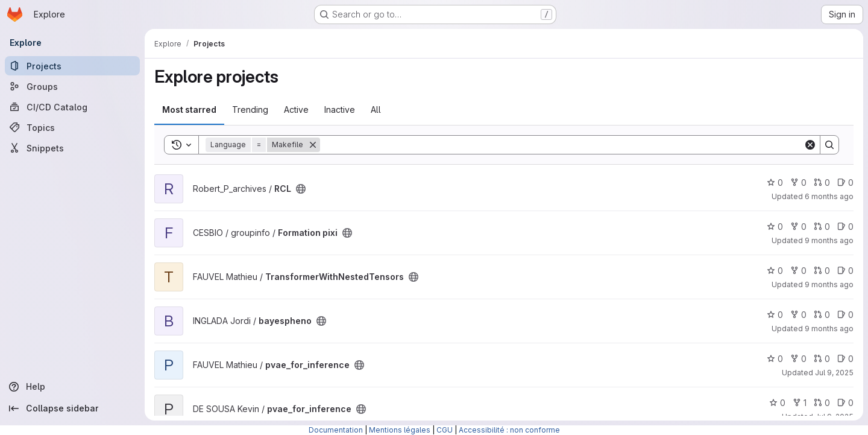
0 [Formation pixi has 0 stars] (775, 227)
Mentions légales (400, 430)
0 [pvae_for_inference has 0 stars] (775, 359)
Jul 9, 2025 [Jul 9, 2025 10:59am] (834, 373)
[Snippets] (72, 148)
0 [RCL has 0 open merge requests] (822, 183)
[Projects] (72, 66)
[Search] (562, 145)
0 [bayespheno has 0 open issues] (845, 315)
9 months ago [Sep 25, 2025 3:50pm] (829, 329)
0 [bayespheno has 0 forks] (798, 315)
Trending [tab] (250, 110)
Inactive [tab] (340, 110)
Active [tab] (296, 110)
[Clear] (810, 145)
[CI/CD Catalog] (72, 107)
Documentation (336, 430)
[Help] (72, 387)
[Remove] (313, 145)
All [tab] (376, 110)
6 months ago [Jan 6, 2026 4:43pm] (829, 196)
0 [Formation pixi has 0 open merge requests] (822, 227)
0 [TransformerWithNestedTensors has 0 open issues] (845, 271)
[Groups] (72, 86)
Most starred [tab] (189, 110)
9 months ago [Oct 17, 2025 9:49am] (829, 284)
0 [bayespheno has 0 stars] (775, 315)
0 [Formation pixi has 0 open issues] (845, 227)
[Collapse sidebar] (72, 408)
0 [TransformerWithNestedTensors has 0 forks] (798, 271)
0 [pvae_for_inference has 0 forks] (798, 359)
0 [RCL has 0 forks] (798, 183)
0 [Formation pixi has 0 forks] (798, 227)
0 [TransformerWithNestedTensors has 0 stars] (775, 271)
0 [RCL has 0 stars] (775, 183)
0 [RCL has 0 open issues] (845, 183)
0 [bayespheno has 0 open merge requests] (822, 315)
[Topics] (72, 127)
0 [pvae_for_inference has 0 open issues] (845, 359)
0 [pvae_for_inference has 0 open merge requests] (822, 359)
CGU (445, 430)
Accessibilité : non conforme (509, 430)
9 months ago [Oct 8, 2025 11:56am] (829, 240)
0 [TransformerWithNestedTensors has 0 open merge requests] (822, 271)
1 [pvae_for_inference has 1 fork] (800, 403)
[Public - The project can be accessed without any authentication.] (301, 189)
